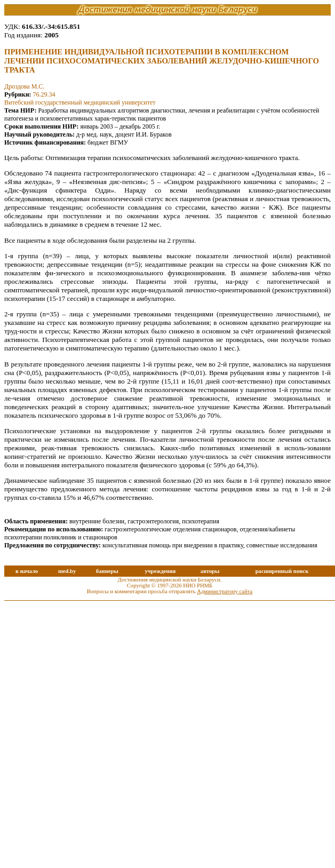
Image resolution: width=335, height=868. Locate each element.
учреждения (160, 571)
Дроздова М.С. (24, 86)
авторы (210, 571)
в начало (27, 571)
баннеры (107, 571)
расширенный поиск (282, 571)
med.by (67, 571)
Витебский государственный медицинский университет (80, 102)
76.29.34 (44, 94)
